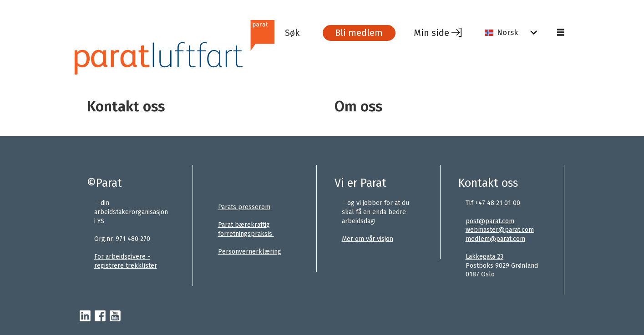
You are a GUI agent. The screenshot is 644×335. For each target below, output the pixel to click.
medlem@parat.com (495, 239)
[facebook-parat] (100, 316)
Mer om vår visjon (368, 239)
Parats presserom (244, 207)
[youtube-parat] (115, 316)
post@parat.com (490, 221)
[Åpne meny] (561, 33)
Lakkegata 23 (484, 257)
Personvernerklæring (250, 252)
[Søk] (299, 33)
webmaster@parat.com (500, 230)
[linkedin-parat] (85, 316)
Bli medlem (359, 33)
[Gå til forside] (179, 47)
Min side (431, 33)
